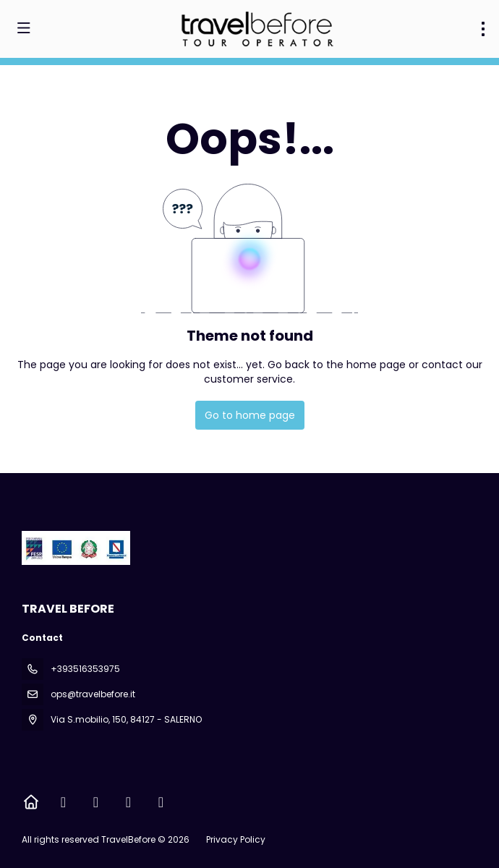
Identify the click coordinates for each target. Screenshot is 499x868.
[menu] (483, 29)
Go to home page (250, 415)
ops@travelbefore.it (93, 694)
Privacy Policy (236, 839)
